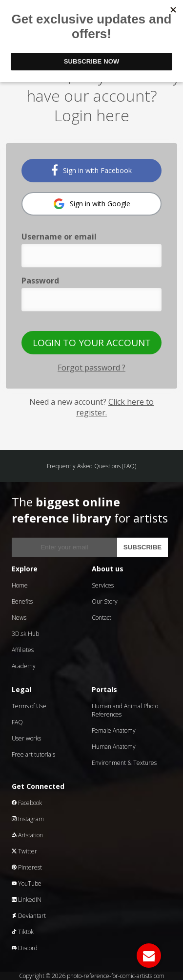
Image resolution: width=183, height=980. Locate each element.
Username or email (59, 237)
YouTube (27, 883)
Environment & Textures (124, 763)
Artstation (27, 835)
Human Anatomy (114, 747)
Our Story (105, 601)
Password (40, 281)
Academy (24, 666)
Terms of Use (29, 706)
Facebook (27, 803)
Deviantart (29, 916)
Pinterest (27, 867)
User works (26, 738)
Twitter (24, 851)
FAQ (17, 722)
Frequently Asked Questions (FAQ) (91, 466)
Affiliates (23, 650)
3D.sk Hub (25, 634)
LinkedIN (27, 900)
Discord (25, 948)
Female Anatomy (114, 730)
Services (103, 585)
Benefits (22, 601)
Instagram (28, 819)
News (19, 618)
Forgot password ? (91, 368)
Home (20, 585)
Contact (102, 618)
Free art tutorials (33, 754)
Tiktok (23, 932)
